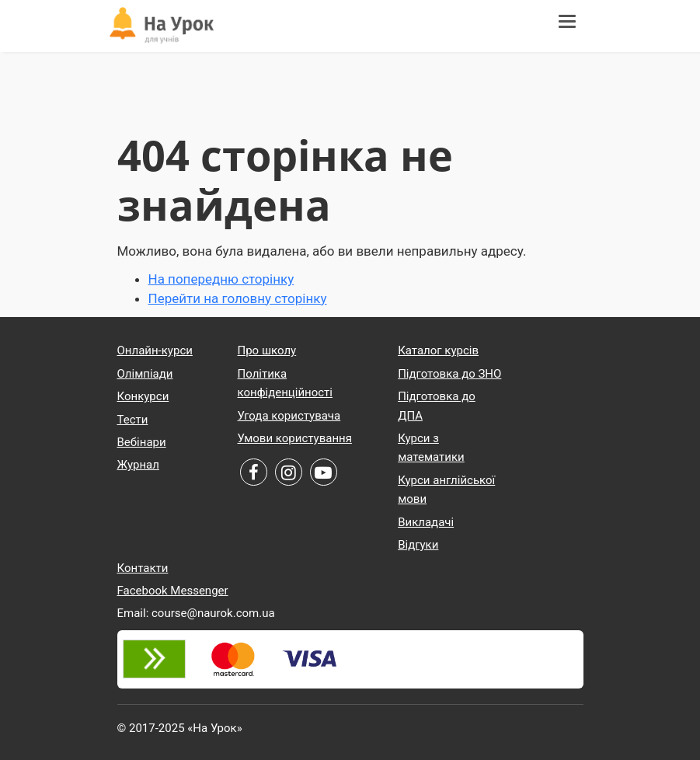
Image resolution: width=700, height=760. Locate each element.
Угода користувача (289, 416)
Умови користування (295, 438)
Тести (133, 420)
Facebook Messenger (173, 591)
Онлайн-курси (155, 350)
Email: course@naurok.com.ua (196, 613)
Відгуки (418, 545)
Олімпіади (145, 374)
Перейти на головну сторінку (238, 298)
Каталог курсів (438, 350)
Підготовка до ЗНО (449, 374)
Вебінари (142, 442)
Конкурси (143, 396)
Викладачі (426, 522)
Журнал (138, 465)
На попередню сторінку (221, 279)
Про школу (267, 350)
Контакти (143, 568)
